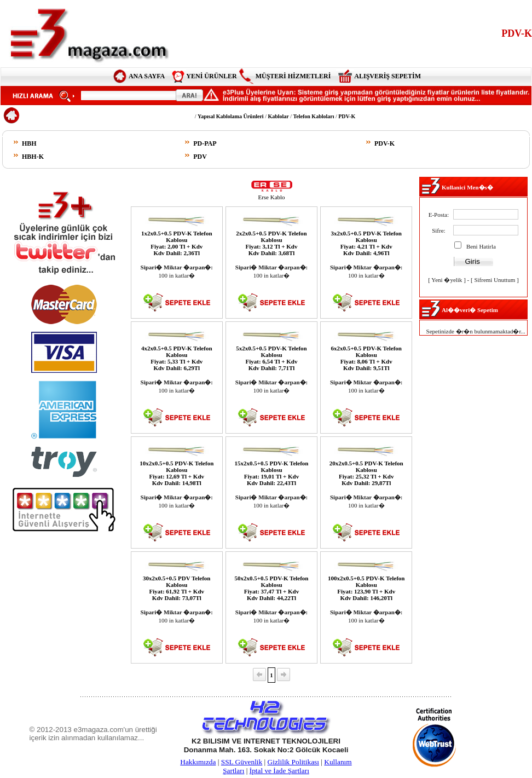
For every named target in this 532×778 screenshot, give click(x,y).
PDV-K (384, 143)
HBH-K (33, 157)
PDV (200, 157)
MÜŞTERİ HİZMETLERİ (293, 76)
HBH (29, 143)
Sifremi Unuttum (495, 280)
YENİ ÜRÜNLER (211, 76)
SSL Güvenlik (242, 762)
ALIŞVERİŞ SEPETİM (388, 76)
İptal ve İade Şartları (279, 771)
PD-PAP (205, 143)
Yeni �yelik (447, 280)
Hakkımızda (198, 762)
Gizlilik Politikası (293, 762)
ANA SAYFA (147, 76)
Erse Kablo (271, 197)
